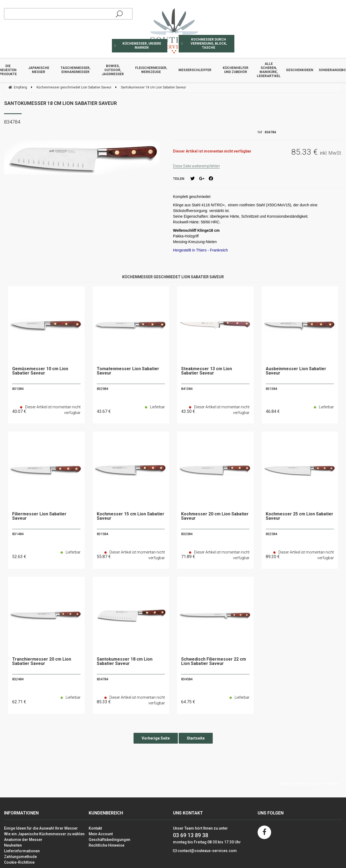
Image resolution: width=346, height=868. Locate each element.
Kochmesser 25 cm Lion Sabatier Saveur (300, 516)
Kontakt (95, 828)
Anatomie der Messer (23, 840)
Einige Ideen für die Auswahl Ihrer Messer (41, 828)
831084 (18, 389)
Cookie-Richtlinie (19, 862)
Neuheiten (13, 845)
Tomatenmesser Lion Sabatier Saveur (128, 371)
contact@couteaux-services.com (207, 851)
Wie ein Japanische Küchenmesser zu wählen (44, 834)
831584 (102, 534)
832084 (187, 534)
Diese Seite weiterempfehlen (196, 166)
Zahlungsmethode (20, 857)
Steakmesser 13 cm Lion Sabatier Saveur (207, 371)
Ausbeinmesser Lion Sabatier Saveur (296, 371)
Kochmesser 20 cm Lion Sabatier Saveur (215, 516)
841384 (187, 389)
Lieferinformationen (22, 851)
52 (19, 557)
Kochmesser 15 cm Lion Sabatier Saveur (131, 516)
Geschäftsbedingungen (109, 840)
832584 (271, 534)
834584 (187, 679)
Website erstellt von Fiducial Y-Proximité (309, 784)
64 (188, 702)
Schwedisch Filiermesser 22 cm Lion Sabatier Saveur (214, 662)
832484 (18, 679)
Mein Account (101, 834)
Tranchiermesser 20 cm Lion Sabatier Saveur (42, 662)
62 (19, 702)
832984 (102, 389)
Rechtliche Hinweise (107, 845)
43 (104, 411)
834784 (102, 679)
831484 (18, 534)
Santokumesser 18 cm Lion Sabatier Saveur (60, 103)
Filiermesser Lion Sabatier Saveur (39, 516)
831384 (271, 389)
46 (273, 411)
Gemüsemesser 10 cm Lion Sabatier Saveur (40, 371)
